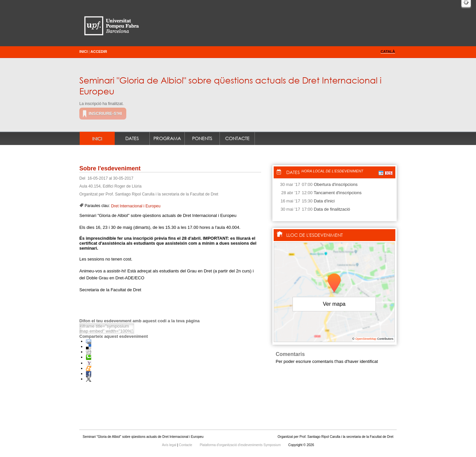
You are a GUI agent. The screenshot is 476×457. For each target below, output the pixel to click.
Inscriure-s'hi (105, 113)
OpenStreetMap (366, 339)
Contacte (237, 138)
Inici (83, 52)
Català (388, 52)
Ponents (202, 138)
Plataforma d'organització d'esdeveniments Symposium (241, 445)
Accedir (99, 52)
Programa (167, 138)
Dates (132, 138)
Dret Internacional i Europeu (136, 206)
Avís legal (170, 445)
